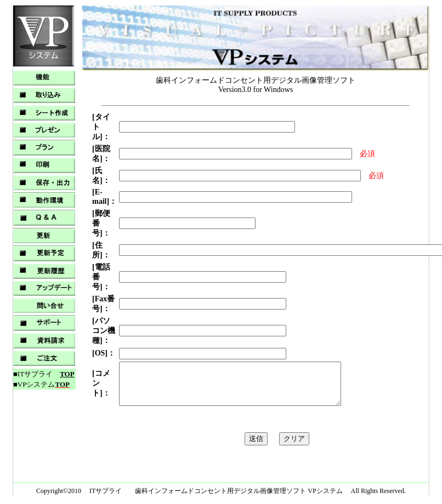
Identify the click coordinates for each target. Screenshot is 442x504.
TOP (67, 374)
